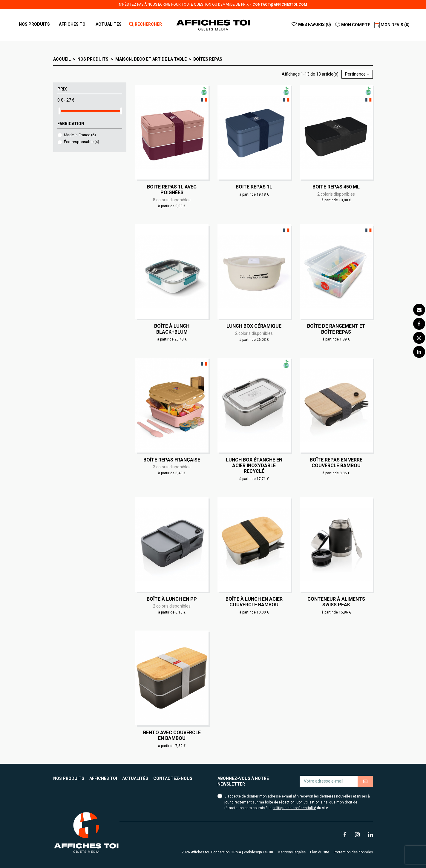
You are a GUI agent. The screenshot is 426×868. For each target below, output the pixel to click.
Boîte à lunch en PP (172, 599)
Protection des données (353, 852)
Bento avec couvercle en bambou (172, 735)
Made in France (80, 135)
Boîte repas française (172, 460)
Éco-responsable (82, 142)
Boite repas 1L (254, 187)
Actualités (135, 778)
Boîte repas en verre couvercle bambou (336, 463)
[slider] (59, 111)
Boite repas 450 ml (336, 187)
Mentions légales (292, 852)
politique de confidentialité (294, 808)
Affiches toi (103, 778)
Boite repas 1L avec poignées (172, 190)
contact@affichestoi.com (280, 4)
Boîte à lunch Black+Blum (172, 329)
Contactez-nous (173, 778)
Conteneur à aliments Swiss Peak (336, 602)
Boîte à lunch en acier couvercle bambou (254, 602)
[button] (73, 24)
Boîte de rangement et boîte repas (336, 329)
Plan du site (320, 852)
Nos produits (69, 778)
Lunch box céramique (254, 326)
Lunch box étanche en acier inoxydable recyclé (254, 466)
